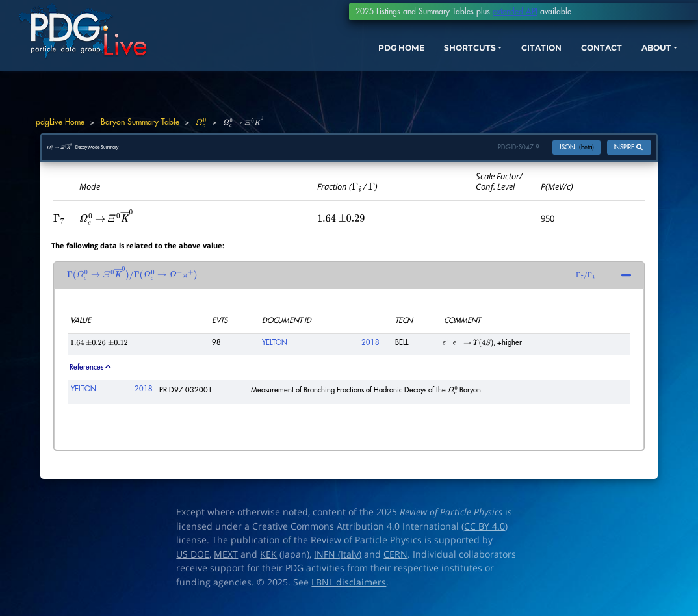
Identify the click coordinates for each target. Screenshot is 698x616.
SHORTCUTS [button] (431, 57)
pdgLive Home (60, 122)
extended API (515, 12)
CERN (395, 561)
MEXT (226, 561)
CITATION (513, 57)
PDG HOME (351, 57)
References (90, 374)
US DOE (193, 561)
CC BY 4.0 (485, 533)
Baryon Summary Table (140, 122)
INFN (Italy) (338, 561)
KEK (268, 561)
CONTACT (581, 57)
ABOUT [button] (643, 57)
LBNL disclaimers (349, 589)
